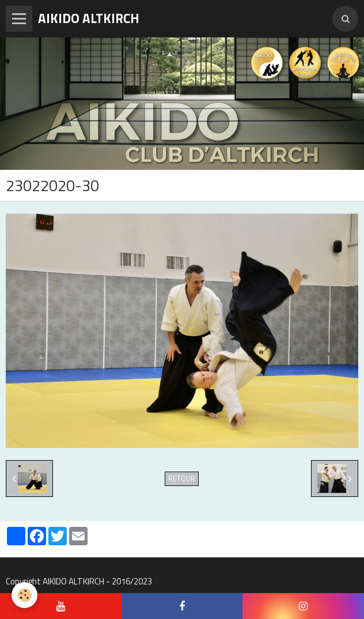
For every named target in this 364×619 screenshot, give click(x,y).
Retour (182, 479)
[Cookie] (24, 595)
